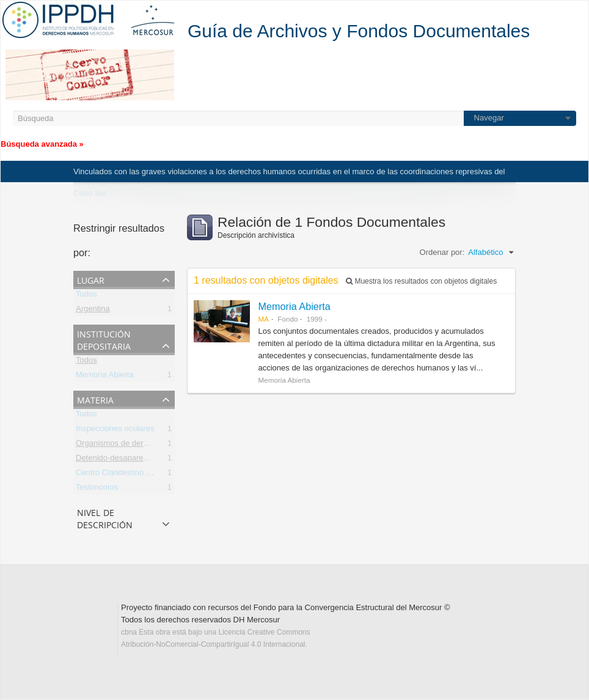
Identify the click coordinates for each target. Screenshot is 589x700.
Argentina (93, 311)
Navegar (489, 118)
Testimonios (97, 489)
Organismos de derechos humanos (137, 445)
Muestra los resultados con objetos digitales (421, 281)
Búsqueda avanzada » (42, 144)
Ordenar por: (442, 252)
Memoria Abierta (105, 377)
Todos (86, 296)
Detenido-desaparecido (117, 460)
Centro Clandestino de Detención (134, 475)
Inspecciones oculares (115, 431)
